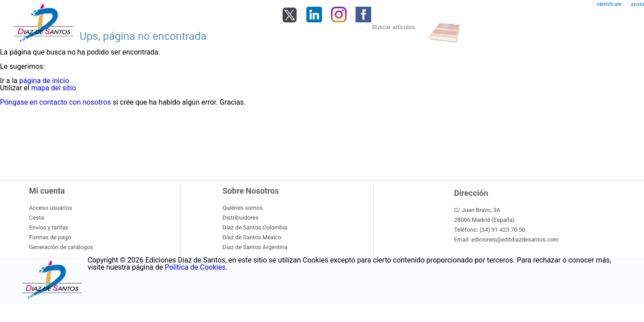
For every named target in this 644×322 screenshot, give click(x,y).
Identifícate (609, 4)
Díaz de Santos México (252, 237)
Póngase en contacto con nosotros (55, 102)
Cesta (36, 218)
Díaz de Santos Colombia (255, 227)
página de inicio (44, 81)
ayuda (637, 4)
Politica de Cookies (195, 267)
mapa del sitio (54, 88)
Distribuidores (241, 218)
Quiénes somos (243, 208)
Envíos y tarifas (49, 227)
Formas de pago (50, 237)
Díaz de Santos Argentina (255, 247)
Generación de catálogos (61, 247)
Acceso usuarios (51, 208)
